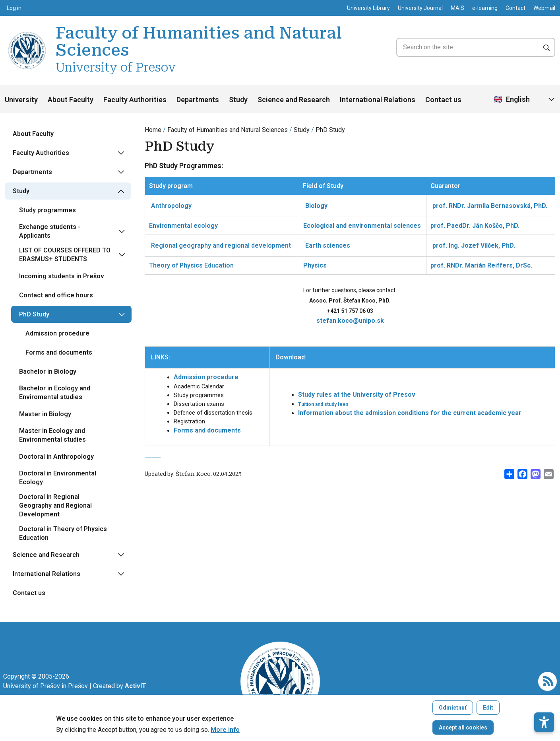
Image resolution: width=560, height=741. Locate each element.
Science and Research (294, 100)
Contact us (443, 100)
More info (225, 732)
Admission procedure (206, 377)
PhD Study (330, 130)
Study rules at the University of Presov (357, 395)
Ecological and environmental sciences (362, 226)
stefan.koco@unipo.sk (350, 321)
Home (153, 130)
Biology (316, 206)
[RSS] (547, 681)
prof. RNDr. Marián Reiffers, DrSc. (481, 265)
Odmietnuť (453, 710)
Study (238, 100)
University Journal (420, 8)
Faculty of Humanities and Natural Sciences (228, 130)
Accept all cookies (463, 729)
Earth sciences (328, 245)
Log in (14, 8)
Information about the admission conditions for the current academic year (410, 413)
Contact (515, 8)
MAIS (457, 8)
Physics (315, 265)
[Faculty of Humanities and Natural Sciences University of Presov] (27, 33)
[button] (544, 699)
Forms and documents (207, 430)
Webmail (544, 8)
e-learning (485, 8)
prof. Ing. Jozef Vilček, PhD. (474, 245)
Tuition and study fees (323, 404)
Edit (488, 710)
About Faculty (71, 100)
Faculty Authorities (135, 100)
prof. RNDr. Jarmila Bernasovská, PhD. (490, 206)
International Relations (378, 100)
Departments (198, 100)
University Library (368, 8)
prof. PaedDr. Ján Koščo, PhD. (475, 226)
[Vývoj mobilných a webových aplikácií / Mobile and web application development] (136, 686)
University (21, 100)
